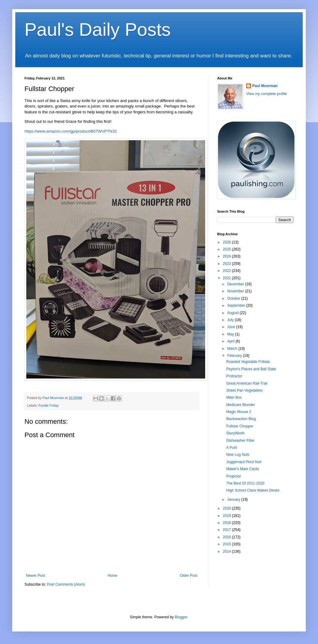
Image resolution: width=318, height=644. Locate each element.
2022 (227, 271)
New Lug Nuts (238, 455)
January (234, 499)
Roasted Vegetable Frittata (248, 362)
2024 (227, 256)
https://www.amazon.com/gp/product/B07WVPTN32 (71, 131)
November (236, 291)
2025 (227, 249)
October (234, 298)
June (232, 327)
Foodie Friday (49, 405)
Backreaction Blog (241, 419)
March (233, 349)
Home (113, 576)
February (235, 356)
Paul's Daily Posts (98, 29)
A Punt (232, 448)
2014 (227, 551)
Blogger (181, 617)
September (237, 306)
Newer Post (35, 576)
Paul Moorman (265, 86)
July (231, 320)
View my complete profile (266, 94)
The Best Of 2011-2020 (245, 483)
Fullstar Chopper (240, 426)
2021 (227, 278)
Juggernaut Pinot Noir (244, 462)
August (233, 313)
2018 (227, 523)
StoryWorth (235, 433)
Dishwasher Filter (240, 441)
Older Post (189, 576)
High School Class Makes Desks (253, 490)
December (236, 284)
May (231, 334)
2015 (227, 544)
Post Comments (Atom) (66, 584)
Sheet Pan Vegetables (244, 390)
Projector (234, 476)
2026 (227, 242)
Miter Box (234, 397)
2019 (227, 516)
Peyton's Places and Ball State (251, 369)
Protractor (234, 376)
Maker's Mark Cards (243, 469)
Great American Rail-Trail (247, 383)
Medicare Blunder (241, 405)
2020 (227, 508)
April (231, 341)
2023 (227, 264)
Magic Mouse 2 (239, 412)
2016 (227, 537)
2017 (227, 530)
